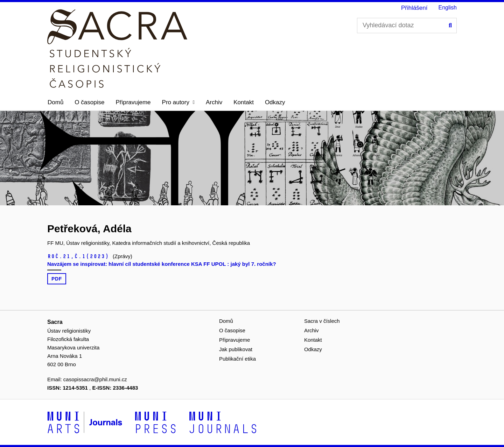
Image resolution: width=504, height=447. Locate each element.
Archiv (214, 102)
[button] (178, 102)
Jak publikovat (236, 349)
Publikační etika (237, 359)
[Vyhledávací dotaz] (407, 26)
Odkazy (275, 102)
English (448, 8)
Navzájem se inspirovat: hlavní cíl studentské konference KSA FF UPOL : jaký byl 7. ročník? (162, 264)
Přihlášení (414, 8)
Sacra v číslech (322, 321)
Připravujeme (133, 102)
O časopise (89, 102)
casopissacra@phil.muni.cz (95, 379)
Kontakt (244, 102)
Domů (55, 102)
